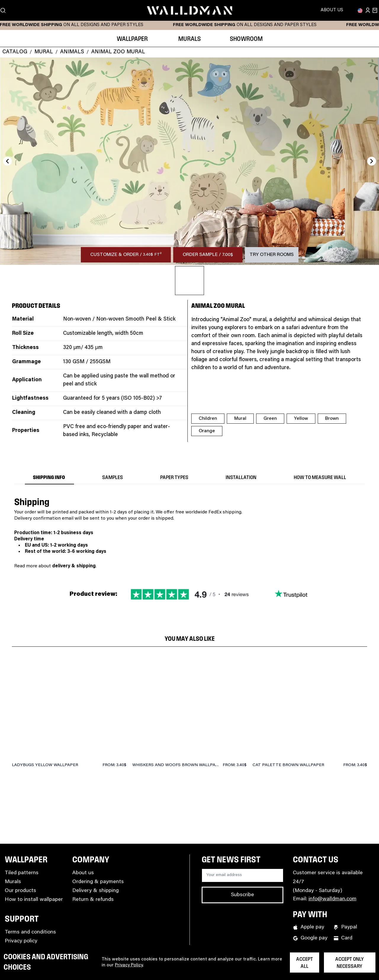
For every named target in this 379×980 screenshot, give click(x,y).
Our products (20, 891)
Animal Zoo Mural (118, 52)
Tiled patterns (22, 873)
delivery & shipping (74, 566)
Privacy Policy (129, 965)
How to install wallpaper (34, 900)
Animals (72, 52)
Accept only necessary (350, 963)
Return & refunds (93, 900)
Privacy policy (21, 941)
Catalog (15, 52)
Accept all (305, 963)
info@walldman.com (333, 899)
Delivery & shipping (95, 891)
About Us (332, 10)
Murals (13, 882)
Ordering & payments (98, 882)
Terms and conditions (30, 932)
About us (83, 873)
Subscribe (243, 895)
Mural (44, 52)
